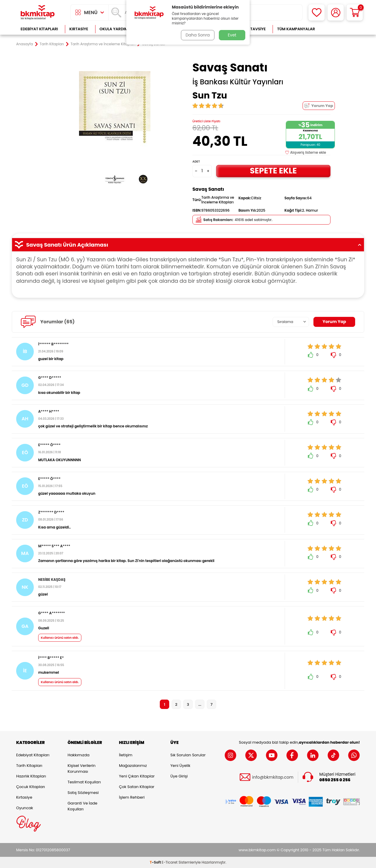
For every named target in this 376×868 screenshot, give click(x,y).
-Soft (156, 862)
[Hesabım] (336, 12)
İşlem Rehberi (132, 797)
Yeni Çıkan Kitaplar (137, 776)
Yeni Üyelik (180, 766)
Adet (196, 162)
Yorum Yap (319, 106)
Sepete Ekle (273, 171)
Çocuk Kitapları (31, 787)
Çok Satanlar (341, 29)
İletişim (126, 755)
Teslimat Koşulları (84, 782)
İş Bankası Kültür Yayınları (238, 82)
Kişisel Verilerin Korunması (82, 769)
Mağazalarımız (133, 766)
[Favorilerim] (317, 12)
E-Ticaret (170, 862)
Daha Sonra (198, 35)
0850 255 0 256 (335, 780)
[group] (115, 130)
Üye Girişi (179, 776)
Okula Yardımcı (116, 29)
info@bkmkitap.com (273, 777)
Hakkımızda (78, 755)
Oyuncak (25, 808)
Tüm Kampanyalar (296, 29)
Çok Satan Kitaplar (137, 787)
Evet (232, 35)
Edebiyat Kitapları (39, 29)
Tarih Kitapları (52, 44)
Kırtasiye (79, 29)
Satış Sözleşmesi (83, 793)
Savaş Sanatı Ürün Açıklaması (188, 245)
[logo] (38, 12)
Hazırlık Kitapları (31, 776)
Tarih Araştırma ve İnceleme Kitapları (103, 44)
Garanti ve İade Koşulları (82, 806)
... (200, 704)
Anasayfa (25, 44)
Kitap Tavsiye (252, 29)
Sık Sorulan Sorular (188, 755)
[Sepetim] (355, 12)
